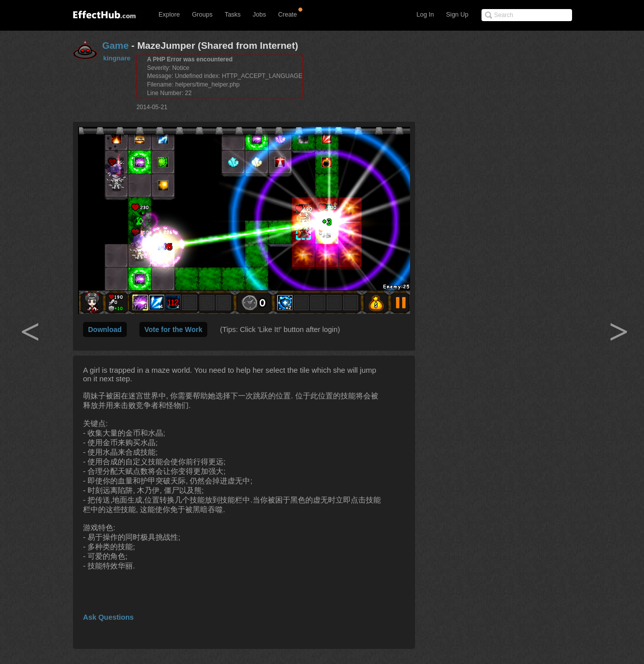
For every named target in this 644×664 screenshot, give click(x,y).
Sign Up (457, 15)
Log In (425, 15)
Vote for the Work (173, 329)
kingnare (117, 58)
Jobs (259, 15)
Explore (169, 15)
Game (115, 46)
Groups (202, 15)
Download (105, 329)
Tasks (232, 15)
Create (288, 15)
